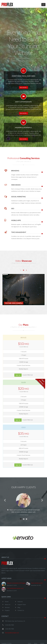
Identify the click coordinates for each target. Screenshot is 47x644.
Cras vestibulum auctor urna (12, 590)
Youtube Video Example (14, 303)
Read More (23, 88)
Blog (17, 607)
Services (6, 607)
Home (5, 602)
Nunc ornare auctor (34, 584)
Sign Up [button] (18, 375)
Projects (6, 610)
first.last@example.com (12, 633)
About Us (6, 605)
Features (18, 602)
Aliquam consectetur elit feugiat (13, 584)
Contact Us (19, 610)
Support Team (20, 605)
